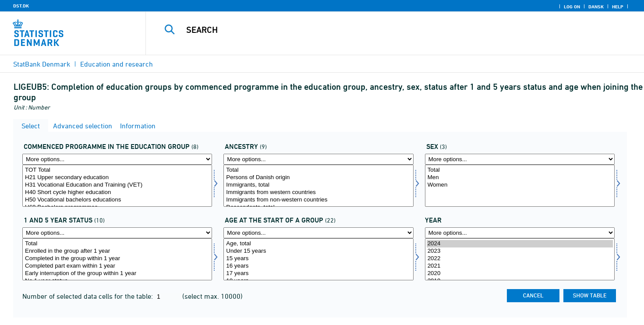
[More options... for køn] (520, 159)
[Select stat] (117, 259)
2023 (520, 251)
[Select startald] (318, 259)
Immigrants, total (318, 185)
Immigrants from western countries (318, 193)
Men (520, 178)
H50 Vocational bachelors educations (117, 200)
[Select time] (520, 259)
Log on (572, 7)
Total (318, 170)
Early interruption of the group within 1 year (117, 274)
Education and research (117, 64)
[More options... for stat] (117, 233)
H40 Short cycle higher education (117, 193)
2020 (520, 274)
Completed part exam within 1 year (117, 266)
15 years (318, 259)
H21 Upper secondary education (117, 178)
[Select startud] (117, 186)
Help (618, 7)
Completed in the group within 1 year (117, 259)
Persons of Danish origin (318, 178)
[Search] (379, 30)
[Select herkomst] (318, 186)
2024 (520, 244)
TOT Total (117, 170)
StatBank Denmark (42, 64)
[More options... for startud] (117, 159)
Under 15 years (318, 251)
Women (520, 185)
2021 (520, 266)
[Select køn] (520, 186)
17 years (318, 274)
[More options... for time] (520, 233)
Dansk (596, 7)
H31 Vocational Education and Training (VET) (117, 185)
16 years (318, 266)
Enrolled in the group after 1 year (117, 251)
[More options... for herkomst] (318, 159)
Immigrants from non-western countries (318, 200)
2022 (520, 259)
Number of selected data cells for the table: (88, 296)
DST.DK (21, 6)
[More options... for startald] (318, 233)
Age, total (318, 244)
